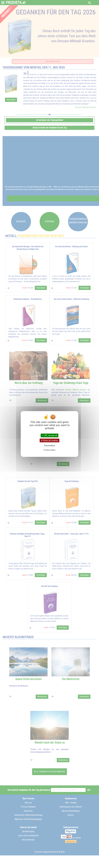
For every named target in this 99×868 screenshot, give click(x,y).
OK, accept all (49, 435)
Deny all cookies (49, 440)
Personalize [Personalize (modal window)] (49, 445)
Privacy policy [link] (49, 450)
